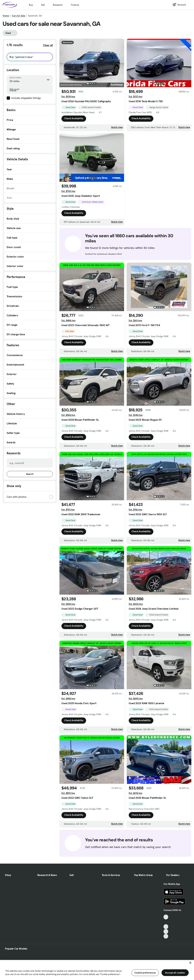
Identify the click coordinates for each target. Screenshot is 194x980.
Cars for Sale (18, 16)
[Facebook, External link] (166, 922)
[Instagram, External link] (166, 931)
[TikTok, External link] (166, 917)
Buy (31, 5)
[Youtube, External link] (166, 927)
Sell (43, 5)
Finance (75, 5)
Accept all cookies (175, 973)
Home (6, 16)
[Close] (190, 963)
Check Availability (74, 119)
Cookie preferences (145, 973)
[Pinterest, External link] (166, 936)
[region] (97, 970)
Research (58, 5)
